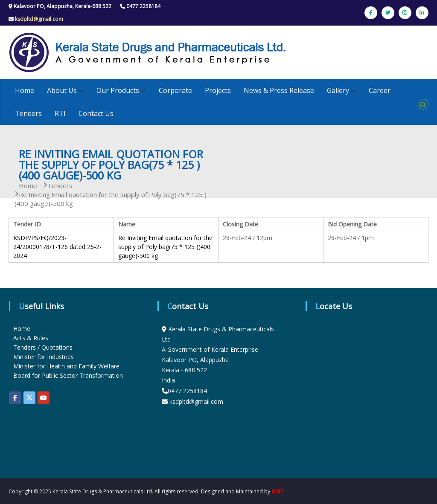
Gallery (338, 90)
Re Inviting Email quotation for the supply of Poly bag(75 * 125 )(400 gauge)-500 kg (165, 247)
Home (25, 90)
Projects (218, 90)
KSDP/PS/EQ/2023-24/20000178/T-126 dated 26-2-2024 (57, 247)
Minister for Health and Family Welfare (66, 366)
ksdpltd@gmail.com (39, 19)
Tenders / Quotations (43, 347)
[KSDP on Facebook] (15, 398)
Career (380, 90)
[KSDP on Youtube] (44, 398)
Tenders (28, 113)
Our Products (118, 90)
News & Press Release (279, 90)
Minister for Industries (44, 357)
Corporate (175, 90)
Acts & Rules (31, 338)
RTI (60, 113)
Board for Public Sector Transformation (68, 375)
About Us (62, 90)
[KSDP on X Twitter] (29, 398)
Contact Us (96, 113)
